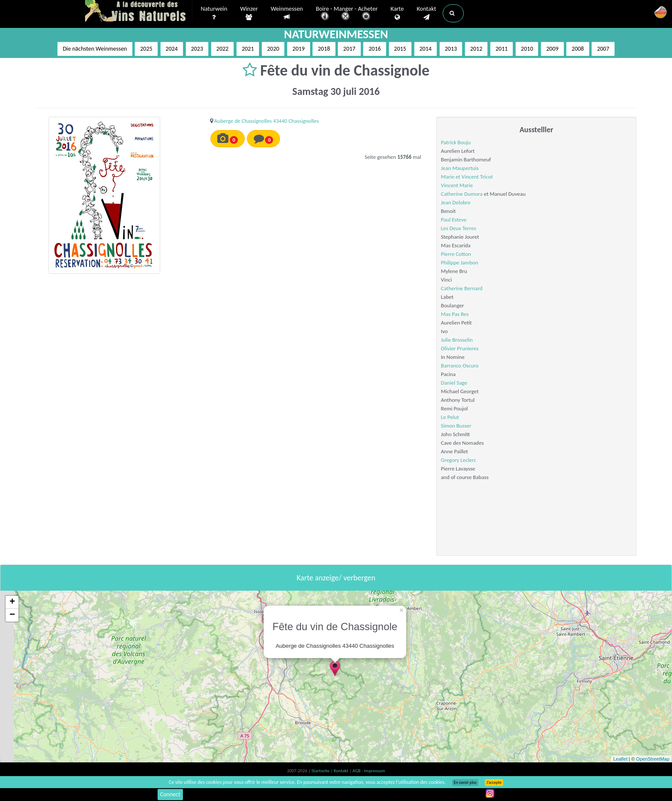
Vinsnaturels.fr (139, 12)
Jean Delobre (456, 202)
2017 (349, 49)
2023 (197, 49)
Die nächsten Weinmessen (95, 49)
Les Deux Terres (459, 228)
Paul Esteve (454, 220)
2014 (426, 49)
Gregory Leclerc (459, 460)
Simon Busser (456, 426)
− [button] (12, 615)
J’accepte (494, 783)
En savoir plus (465, 783)
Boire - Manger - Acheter (347, 14)
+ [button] (12, 602)
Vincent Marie (457, 185)
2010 (527, 49)
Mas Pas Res (455, 314)
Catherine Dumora (462, 194)
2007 (603, 49)
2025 (146, 49)
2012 (476, 49)
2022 (222, 49)
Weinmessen (287, 13)
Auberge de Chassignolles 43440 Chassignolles (266, 121)
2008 (578, 49)
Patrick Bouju (456, 142)
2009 (552, 49)
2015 (400, 49)
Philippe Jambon (460, 262)
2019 (298, 49)
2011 (502, 49)
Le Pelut (450, 417)
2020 (273, 49)
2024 (172, 49)
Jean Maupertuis (460, 168)
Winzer (249, 13)
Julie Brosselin (457, 340)
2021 (248, 49)
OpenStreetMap (653, 759)
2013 (451, 49)
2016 (374, 49)
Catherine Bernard (462, 288)
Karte (397, 13)
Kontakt (426, 13)
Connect (170, 794)
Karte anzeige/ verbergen (336, 578)
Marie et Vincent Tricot (467, 177)
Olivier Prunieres (460, 348)
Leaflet (620, 759)
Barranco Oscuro (460, 366)
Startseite (321, 771)
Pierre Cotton (456, 254)
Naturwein (214, 13)
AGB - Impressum (369, 771)
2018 (324, 49)
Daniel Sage (454, 383)
